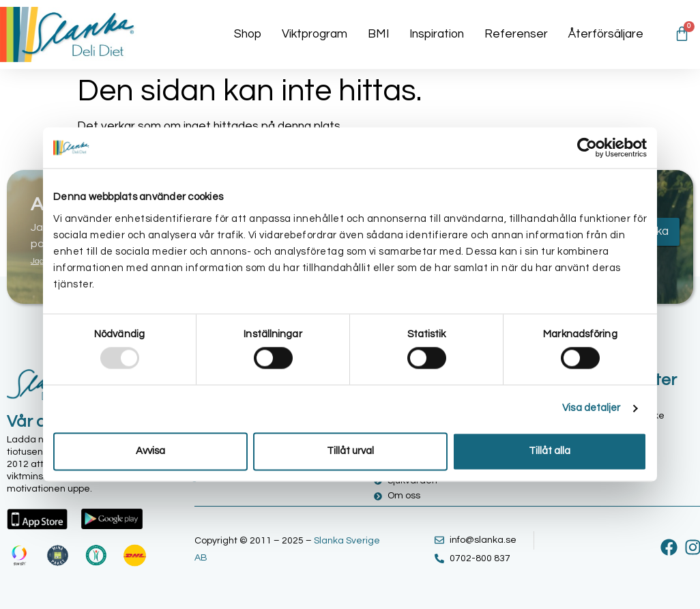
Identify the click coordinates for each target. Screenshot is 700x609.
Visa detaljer (591, 409)
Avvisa (150, 451)
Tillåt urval (350, 451)
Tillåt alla (550, 451)
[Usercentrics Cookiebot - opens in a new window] (587, 147)
